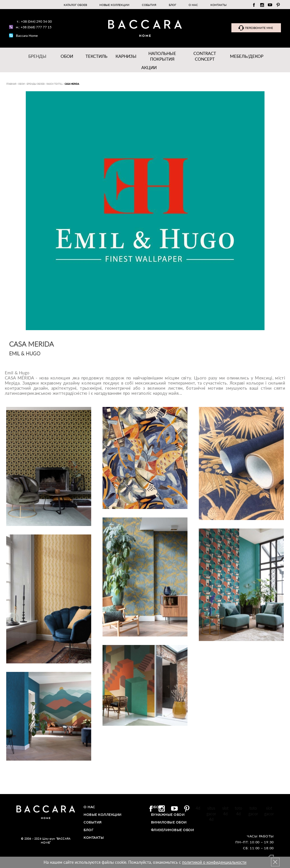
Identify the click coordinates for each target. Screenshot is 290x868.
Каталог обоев (75, 5)
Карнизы (126, 56)
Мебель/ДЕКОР (247, 56)
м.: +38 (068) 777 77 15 (34, 27)
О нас (193, 5)
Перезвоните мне (259, 28)
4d (198, 808)
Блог (172, 5)
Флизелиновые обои (172, 830)
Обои (67, 56)
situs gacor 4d (211, 814)
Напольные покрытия (162, 56)
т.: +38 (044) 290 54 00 (34, 21)
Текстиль (96, 56)
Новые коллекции (114, 5)
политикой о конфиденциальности (214, 862)
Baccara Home (27, 36)
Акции (149, 67)
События (149, 5)
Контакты (218, 5)
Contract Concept (205, 56)
